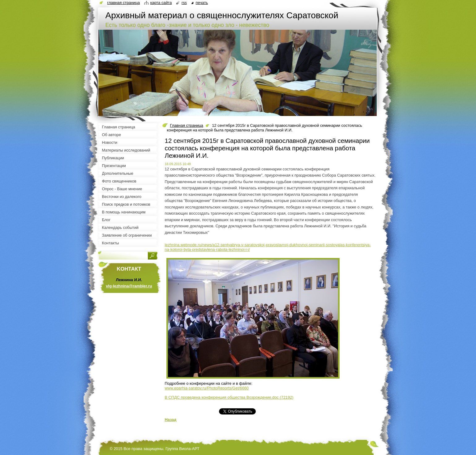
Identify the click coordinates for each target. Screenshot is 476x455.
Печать (202, 3)
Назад (171, 420)
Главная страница (187, 125)
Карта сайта (161, 3)
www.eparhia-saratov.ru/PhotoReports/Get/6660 (207, 388)
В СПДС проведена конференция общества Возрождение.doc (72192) (229, 397)
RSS (184, 3)
